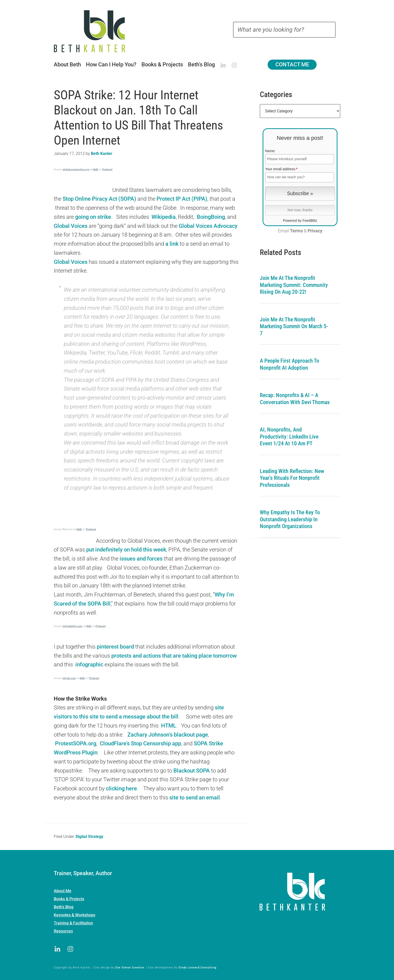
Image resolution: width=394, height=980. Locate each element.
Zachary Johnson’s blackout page (168, 735)
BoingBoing (211, 217)
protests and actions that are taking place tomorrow (174, 656)
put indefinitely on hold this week (126, 550)
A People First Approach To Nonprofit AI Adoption (289, 364)
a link (171, 244)
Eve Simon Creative (130, 968)
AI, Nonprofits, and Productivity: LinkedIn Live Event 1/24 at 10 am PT (289, 437)
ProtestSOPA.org (76, 743)
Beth (96, 169)
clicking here (121, 789)
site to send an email (195, 798)
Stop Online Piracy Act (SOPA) (99, 199)
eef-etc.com (69, 678)
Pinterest (107, 169)
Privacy (315, 231)
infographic (90, 665)
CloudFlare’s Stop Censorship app (140, 743)
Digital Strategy (89, 837)
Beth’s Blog (64, 907)
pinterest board (115, 647)
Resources (63, 931)
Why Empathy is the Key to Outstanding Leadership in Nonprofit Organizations (290, 519)
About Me (63, 891)
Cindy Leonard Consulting (198, 968)
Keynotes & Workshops (75, 915)
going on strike (93, 217)
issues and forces (141, 559)
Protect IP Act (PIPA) (182, 199)
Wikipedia (164, 217)
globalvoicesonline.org (76, 169)
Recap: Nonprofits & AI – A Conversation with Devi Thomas (295, 399)
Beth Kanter (96, 31)
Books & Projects (69, 899)
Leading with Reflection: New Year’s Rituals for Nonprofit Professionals (292, 478)
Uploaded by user (72, 626)
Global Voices (71, 226)
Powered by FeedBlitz (300, 221)
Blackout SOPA (192, 771)
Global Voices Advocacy (208, 226)
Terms (296, 231)
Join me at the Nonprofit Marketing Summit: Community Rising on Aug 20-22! (294, 285)
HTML (168, 726)
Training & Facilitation (73, 923)
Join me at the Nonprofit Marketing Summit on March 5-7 (294, 326)
